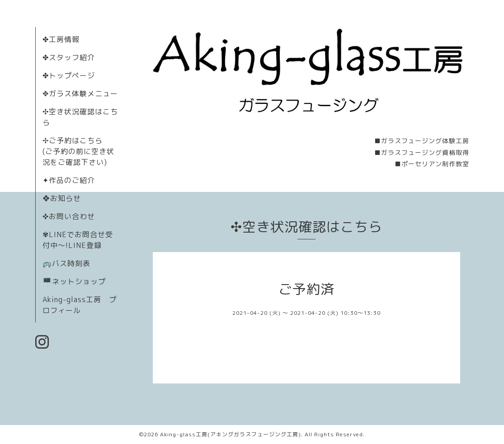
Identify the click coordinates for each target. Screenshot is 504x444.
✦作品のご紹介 (69, 180)
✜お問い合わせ (69, 216)
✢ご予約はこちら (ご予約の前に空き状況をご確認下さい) (78, 151)
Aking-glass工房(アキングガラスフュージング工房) (231, 434)
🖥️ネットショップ (74, 281)
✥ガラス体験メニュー (80, 93)
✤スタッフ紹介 (69, 57)
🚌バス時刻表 (66, 263)
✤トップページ (69, 75)
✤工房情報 (61, 39)
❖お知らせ (62, 198)
